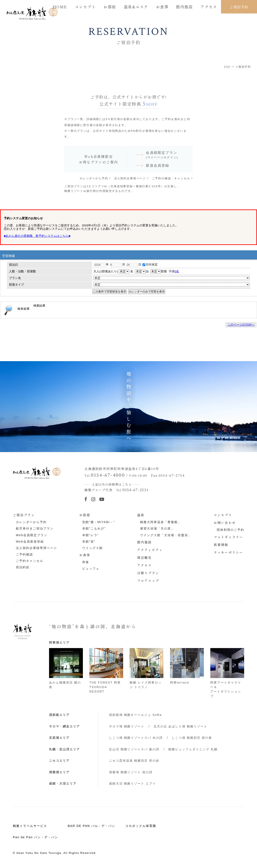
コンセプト (85, 7)
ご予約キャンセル (30, 561)
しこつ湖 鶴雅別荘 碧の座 (192, 738)
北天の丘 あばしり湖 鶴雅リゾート (180, 726)
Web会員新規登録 (30, 542)
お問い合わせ (225, 523)
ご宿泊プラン (24, 515)
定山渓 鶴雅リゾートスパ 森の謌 (134, 749)
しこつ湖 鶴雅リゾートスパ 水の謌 (136, 738)
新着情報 (221, 545)
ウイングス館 (93, 548)
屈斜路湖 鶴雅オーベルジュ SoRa (135, 715)
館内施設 (184, 7)
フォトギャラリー (228, 537)
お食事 (162, 7)
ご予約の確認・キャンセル (171, 178)
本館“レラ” (90, 535)
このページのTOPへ (241, 325)
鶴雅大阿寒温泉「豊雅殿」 (161, 522)
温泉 (141, 515)
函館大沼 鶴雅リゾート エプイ (132, 783)
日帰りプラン (148, 573)
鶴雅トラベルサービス (30, 826)
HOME (60, 7)
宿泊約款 (23, 567)
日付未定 (150, 265)
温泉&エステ (136, 7)
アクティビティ (150, 550)
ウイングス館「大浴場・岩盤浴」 (166, 535)
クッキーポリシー (228, 552)
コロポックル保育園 (141, 826)
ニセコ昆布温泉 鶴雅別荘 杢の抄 (134, 761)
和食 (86, 562)
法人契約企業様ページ (130, 178)
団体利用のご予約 (230, 530)
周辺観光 (144, 557)
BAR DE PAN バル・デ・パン (91, 826)
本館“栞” (89, 542)
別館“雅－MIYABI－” (99, 522)
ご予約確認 (24, 554)
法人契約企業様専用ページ (36, 548)
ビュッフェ (91, 568)
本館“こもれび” (94, 528)
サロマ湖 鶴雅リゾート (127, 726)
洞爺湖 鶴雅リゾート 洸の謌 (131, 772)
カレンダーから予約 (94, 178)
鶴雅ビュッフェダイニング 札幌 (193, 749)
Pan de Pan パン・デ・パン (35, 837)
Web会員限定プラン (31, 535)
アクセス (209, 7)
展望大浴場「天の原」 (157, 528)
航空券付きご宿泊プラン (35, 528)
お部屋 (110, 7)
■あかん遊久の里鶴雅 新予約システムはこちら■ (37, 236)
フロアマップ (148, 581)
